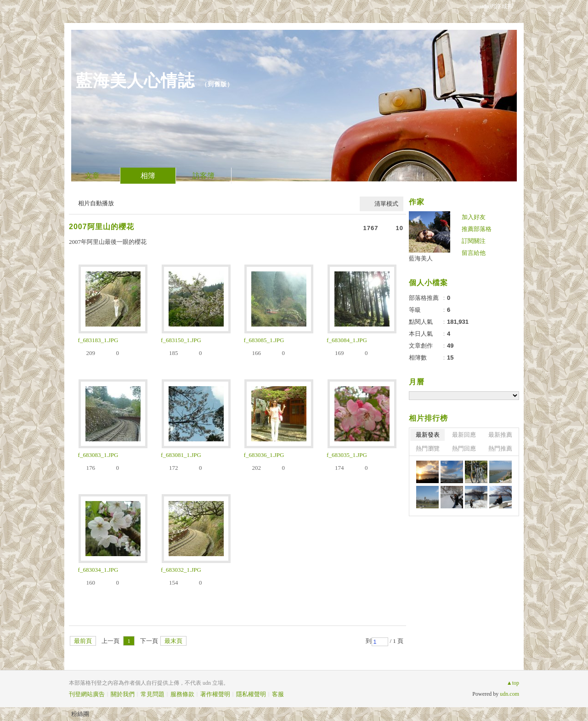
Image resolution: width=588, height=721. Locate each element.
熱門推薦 (500, 448)
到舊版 (217, 84)
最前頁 (83, 641)
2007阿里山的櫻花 (102, 227)
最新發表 (428, 435)
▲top (513, 683)
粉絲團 (80, 714)
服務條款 (182, 694)
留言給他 (474, 253)
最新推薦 (500, 435)
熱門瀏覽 (428, 448)
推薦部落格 (477, 229)
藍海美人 (421, 258)
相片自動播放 (96, 203)
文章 (92, 176)
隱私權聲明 (251, 694)
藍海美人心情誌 (135, 81)
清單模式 (386, 204)
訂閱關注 (474, 241)
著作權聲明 (215, 694)
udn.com (509, 694)
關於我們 (123, 694)
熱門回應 (464, 448)
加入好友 (474, 217)
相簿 (148, 176)
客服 (278, 694)
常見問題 (153, 694)
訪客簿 (204, 176)
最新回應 (464, 435)
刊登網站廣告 (87, 694)
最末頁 (173, 641)
